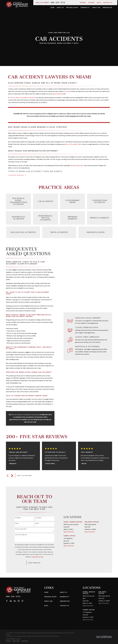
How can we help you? (21, 535)
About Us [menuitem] (60, 8)
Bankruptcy (65, 597)
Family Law (48, 601)
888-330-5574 (58, 3)
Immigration (65, 601)
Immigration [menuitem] (107, 8)
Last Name (39, 518)
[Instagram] (19, 601)
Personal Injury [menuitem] (72, 8)
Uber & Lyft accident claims (74, 144)
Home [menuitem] (53, 8)
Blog (99, 3)
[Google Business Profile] (11, 601)
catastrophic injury (78, 166)
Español (83, 3)
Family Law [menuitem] (96, 8)
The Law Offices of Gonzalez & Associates (23, 98)
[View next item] (12, 476)
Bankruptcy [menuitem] (85, 8)
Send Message (34, 563)
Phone (17, 523)
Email (37, 523)
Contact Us (108, 3)
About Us (63, 592)
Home (46, 592)
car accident (67, 91)
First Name (18, 518)
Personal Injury (51, 597)
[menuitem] (8, 641)
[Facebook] (7, 601)
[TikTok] (22, 601)
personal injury (58, 94)
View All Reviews (24, 476)
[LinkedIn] (15, 601)
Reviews (92, 3)
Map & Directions (69, 532)
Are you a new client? (21, 529)
